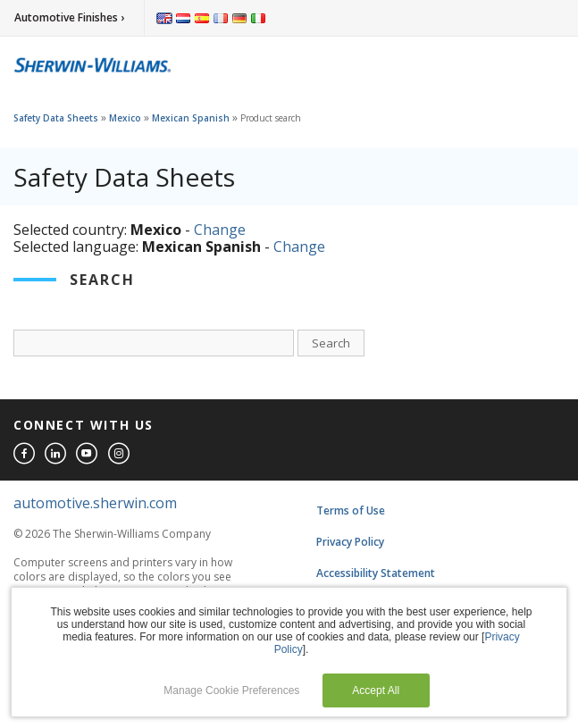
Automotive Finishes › (69, 17)
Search (331, 343)
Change (220, 230)
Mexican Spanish (191, 118)
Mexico (125, 118)
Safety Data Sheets (56, 118)
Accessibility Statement (376, 573)
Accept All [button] (376, 690)
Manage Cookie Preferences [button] (231, 690)
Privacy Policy (350, 542)
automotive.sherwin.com (95, 503)
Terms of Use (351, 510)
